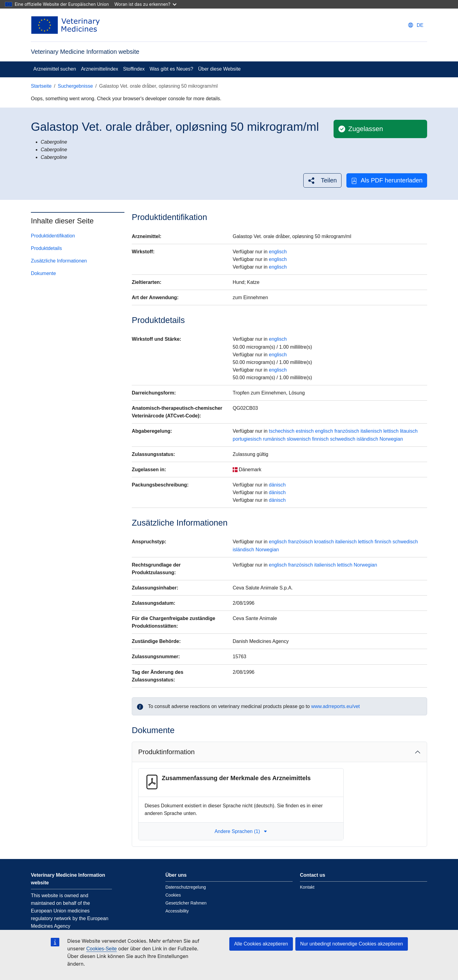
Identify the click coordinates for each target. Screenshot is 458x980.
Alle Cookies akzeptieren (261, 944)
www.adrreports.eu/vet (336, 706)
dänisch (277, 485)
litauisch (409, 431)
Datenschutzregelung (186, 887)
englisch (278, 252)
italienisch (371, 431)
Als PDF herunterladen (387, 180)
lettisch (391, 431)
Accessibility (177, 911)
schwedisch (343, 439)
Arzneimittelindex (100, 69)
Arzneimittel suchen (55, 69)
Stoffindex (134, 69)
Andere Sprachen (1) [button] (241, 831)
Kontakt (307, 887)
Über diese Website (219, 69)
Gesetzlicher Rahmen (186, 903)
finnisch (320, 439)
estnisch (305, 431)
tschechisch (282, 431)
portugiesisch (247, 439)
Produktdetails (46, 248)
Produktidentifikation (53, 236)
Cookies (173, 895)
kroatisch (324, 542)
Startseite (41, 86)
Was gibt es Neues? (171, 69)
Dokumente (43, 273)
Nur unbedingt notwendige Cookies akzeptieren (352, 944)
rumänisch (274, 439)
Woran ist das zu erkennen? (145, 4)
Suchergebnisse (75, 86)
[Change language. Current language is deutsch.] (416, 25)
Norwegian (391, 439)
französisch (347, 431)
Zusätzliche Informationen (59, 261)
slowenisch (299, 439)
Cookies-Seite (102, 949)
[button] (322, 180)
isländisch (368, 439)
